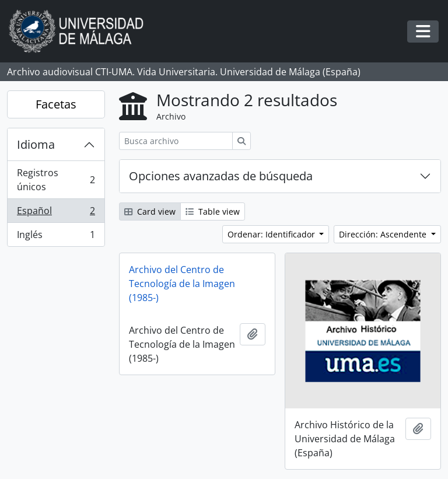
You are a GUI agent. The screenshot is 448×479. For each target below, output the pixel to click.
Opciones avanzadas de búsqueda (221, 176)
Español (56, 213)
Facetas (56, 104)
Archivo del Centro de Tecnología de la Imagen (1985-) (182, 284)
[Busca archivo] (176, 141)
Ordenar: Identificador (272, 234)
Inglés (56, 237)
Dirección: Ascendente (384, 234)
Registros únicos (56, 180)
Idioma (36, 144)
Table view (213, 211)
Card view (150, 211)
